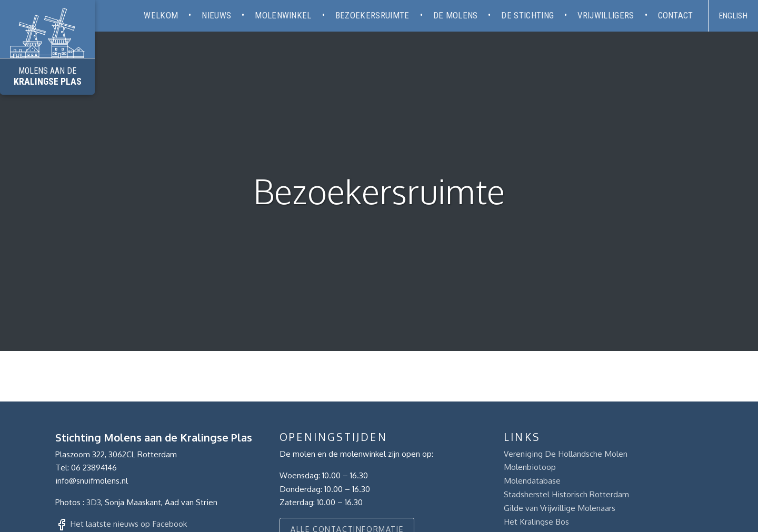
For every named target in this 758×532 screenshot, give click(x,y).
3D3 (94, 502)
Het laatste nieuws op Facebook (128, 524)
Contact (676, 15)
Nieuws (216, 15)
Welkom (161, 15)
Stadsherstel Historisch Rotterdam (566, 494)
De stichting (527, 15)
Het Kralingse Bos (536, 521)
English (733, 16)
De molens (456, 15)
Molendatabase (532, 480)
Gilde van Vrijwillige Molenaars (560, 508)
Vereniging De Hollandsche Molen (566, 454)
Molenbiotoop (530, 467)
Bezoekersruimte (372, 15)
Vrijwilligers (606, 15)
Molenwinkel (283, 15)
